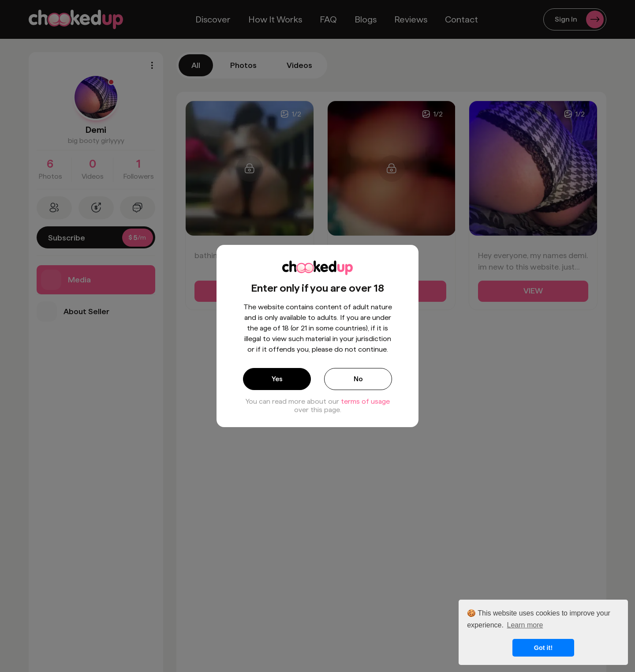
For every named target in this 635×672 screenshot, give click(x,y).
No (358, 379)
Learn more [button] (525, 625)
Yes (277, 379)
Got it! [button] (543, 648)
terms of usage (365, 401)
